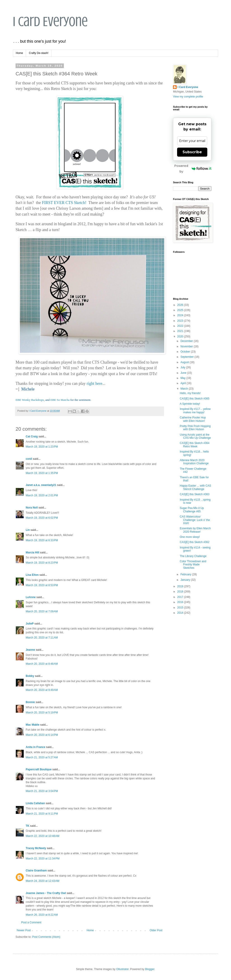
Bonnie (30, 702)
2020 (181, 337)
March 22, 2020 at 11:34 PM (43, 859)
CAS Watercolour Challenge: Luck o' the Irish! (195, 520)
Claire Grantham (36, 871)
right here (94, 383)
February (186, 574)
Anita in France (36, 747)
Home (19, 53)
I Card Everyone (50, 22)
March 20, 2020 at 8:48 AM (42, 664)
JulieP (30, 624)
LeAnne (31, 597)
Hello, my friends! (190, 393)
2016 (181, 602)
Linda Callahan (35, 803)
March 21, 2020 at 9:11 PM (42, 814)
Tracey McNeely (36, 848)
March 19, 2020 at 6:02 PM (42, 518)
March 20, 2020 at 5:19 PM (42, 713)
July (183, 367)
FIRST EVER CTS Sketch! (64, 203)
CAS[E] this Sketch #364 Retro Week (195, 445)
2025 (181, 310)
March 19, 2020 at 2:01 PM (42, 495)
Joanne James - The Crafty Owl (46, 893)
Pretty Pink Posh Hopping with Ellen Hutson (195, 428)
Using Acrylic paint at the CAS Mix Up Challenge (195, 436)
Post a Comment (31, 922)
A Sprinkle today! (190, 404)
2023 (181, 321)
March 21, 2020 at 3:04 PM (42, 791)
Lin (28, 530)
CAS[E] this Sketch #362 (195, 542)
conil (29, 459)
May (183, 378)
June (184, 373)
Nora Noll (32, 508)
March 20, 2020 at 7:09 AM (42, 611)
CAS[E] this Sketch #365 (195, 399)
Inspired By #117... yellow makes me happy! (195, 411)
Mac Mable (33, 725)
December (187, 341)
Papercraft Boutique (39, 769)
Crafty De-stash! (39, 53)
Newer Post (24, 930)
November (187, 346)
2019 (181, 586)
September (187, 357)
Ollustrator (122, 969)
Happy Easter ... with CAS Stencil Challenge (195, 487)
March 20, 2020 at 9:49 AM (42, 690)
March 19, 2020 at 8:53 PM (42, 585)
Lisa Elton (32, 575)
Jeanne (30, 650)
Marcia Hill (32, 553)
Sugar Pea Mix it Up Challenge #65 (192, 510)
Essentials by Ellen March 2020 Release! (195, 530)
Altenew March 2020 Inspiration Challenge (194, 462)
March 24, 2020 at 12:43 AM (43, 881)
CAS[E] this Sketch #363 (195, 494)
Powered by (193, 168)
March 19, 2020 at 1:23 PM (42, 447)
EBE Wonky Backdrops (30, 400)
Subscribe (192, 152)
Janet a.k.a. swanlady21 (41, 485)
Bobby (30, 676)
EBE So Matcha (60, 400)
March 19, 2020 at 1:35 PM (42, 473)
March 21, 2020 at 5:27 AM (42, 757)
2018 (181, 592)
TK (28, 826)
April (184, 383)
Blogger (150, 969)
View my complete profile (188, 97)
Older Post (156, 930)
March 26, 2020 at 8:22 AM (42, 915)
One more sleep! (190, 537)
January (186, 580)
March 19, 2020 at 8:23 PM (42, 563)
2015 (181, 608)
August (185, 362)
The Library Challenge (193, 556)
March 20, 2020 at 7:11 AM (42, 638)
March (185, 389)
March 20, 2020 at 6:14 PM (42, 735)
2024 (181, 315)
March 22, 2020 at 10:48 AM (43, 836)
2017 (181, 597)
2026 (181, 305)
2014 (181, 613)
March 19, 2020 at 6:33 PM (42, 540)
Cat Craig (32, 437)
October (186, 352)
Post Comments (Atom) (46, 937)
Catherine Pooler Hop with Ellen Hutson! (193, 419)
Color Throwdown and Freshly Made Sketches (193, 565)
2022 (181, 326)
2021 (181, 331)
